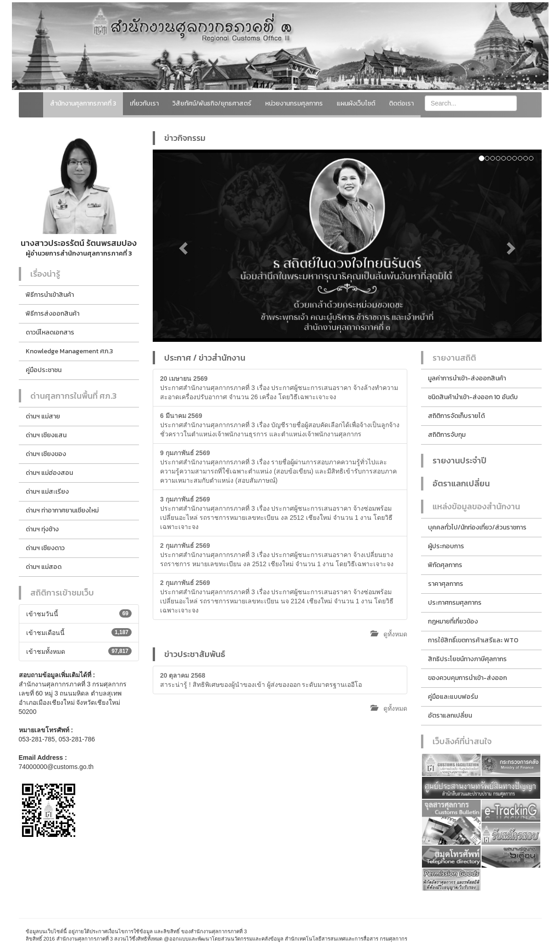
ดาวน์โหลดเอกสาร (50, 332)
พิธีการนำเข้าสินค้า (50, 295)
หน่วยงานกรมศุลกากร (294, 103)
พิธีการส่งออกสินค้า (53, 314)
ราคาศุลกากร (446, 584)
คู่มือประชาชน (44, 370)
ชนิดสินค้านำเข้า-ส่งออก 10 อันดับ (473, 397)
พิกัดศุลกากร (445, 565)
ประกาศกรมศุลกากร (455, 603)
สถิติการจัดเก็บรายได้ (456, 416)
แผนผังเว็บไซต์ (356, 103)
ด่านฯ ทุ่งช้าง (42, 529)
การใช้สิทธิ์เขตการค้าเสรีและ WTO (473, 640)
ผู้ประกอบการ (446, 546)
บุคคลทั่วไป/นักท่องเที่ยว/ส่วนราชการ (477, 527)
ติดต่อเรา (401, 103)
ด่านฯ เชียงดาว (45, 548)
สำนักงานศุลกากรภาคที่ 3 (83, 103)
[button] (182, 246)
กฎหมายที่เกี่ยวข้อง (453, 621)
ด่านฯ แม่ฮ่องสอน (49, 473)
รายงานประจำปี (460, 460)
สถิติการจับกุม (447, 435)
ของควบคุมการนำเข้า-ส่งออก (467, 678)
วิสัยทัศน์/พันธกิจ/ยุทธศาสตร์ (212, 103)
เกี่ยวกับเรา (144, 103)
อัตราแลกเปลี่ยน (461, 483)
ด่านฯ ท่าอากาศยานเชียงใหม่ (62, 510)
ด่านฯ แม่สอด (44, 567)
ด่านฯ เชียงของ (46, 454)
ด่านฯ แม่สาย (43, 416)
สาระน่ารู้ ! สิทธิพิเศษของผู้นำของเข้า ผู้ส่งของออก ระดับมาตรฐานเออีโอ (261, 680)
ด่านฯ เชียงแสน (46, 435)
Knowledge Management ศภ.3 (69, 351)
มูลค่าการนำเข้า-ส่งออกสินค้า (467, 378)
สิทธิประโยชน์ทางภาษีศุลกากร (467, 659)
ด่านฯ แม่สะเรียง (47, 492)
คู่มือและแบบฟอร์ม (453, 697)
